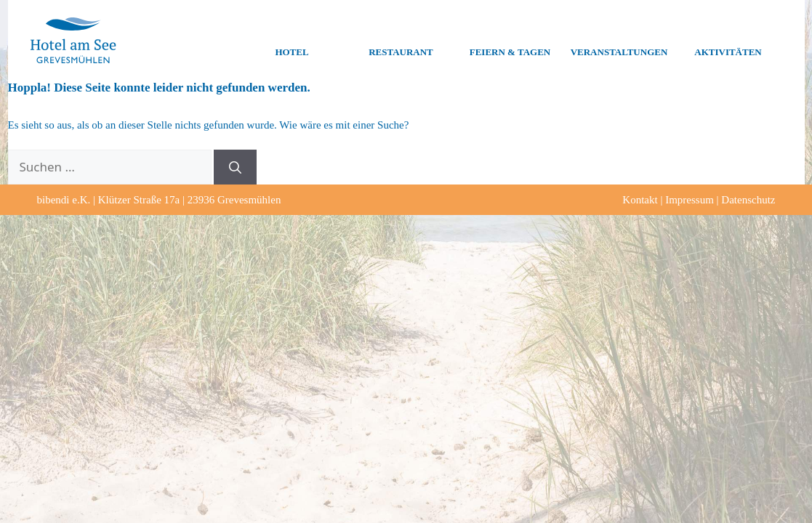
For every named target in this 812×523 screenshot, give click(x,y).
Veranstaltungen (619, 41)
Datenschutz (748, 200)
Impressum (690, 200)
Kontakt (640, 200)
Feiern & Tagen (510, 41)
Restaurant (401, 41)
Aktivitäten (728, 41)
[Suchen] (235, 167)
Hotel (292, 41)
